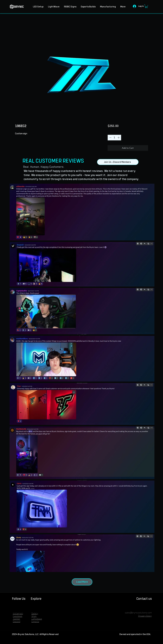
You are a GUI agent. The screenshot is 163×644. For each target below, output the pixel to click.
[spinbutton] (114, 138)
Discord (17, 622)
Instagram (18, 614)
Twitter (16, 619)
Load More (82, 582)
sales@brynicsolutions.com (138, 613)
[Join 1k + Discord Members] (118, 162)
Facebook (18, 616)
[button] (146, 6)
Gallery (35, 614)
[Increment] (119, 138)
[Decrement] (110, 138)
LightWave (37, 619)
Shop (34, 616)
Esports (35, 622)
